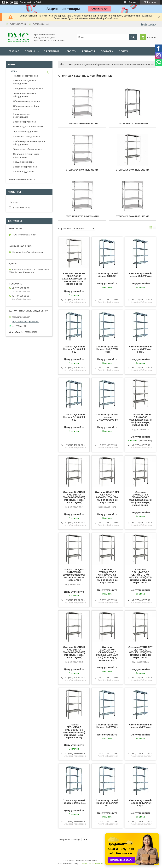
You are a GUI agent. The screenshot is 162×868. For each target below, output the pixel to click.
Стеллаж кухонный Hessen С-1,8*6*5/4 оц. (74, 349)
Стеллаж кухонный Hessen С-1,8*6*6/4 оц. (74, 417)
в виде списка (155, 229)
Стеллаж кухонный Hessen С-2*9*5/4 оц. (74, 802)
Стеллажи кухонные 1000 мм (132, 170)
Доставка (107, 51)
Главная (14, 51)
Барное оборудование (25, 122)
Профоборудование (23, 172)
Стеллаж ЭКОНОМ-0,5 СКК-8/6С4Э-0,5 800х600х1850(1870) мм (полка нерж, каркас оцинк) (74, 731)
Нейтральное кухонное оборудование (90, 65)
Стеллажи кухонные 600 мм (82, 123)
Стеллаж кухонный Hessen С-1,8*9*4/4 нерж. (140, 803)
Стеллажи (118, 65)
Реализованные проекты (22, 179)
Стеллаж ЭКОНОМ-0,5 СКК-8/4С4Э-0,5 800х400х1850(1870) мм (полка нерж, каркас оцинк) (140, 499)
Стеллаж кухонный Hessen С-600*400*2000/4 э (107, 417)
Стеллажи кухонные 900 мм (82, 170)
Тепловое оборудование (26, 76)
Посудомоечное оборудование (21, 115)
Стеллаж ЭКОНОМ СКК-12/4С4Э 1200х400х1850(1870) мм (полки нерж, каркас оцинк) (74, 279)
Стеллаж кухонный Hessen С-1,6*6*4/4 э (140, 275)
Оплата (123, 51)
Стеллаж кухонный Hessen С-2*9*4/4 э (140, 726)
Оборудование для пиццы (27, 101)
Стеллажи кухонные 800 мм (133, 123)
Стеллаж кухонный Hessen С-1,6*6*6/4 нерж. (107, 349)
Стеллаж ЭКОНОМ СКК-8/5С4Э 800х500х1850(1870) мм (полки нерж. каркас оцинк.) (74, 497)
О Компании (51, 51)
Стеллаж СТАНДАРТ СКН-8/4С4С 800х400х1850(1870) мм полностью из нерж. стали (107, 497)
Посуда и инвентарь (23, 162)
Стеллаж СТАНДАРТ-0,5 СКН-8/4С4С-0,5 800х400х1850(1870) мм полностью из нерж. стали (107, 576)
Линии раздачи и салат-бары (28, 127)
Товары (30, 51)
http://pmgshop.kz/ (21, 317)
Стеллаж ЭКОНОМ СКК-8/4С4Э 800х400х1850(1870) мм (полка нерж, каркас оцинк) (140, 420)
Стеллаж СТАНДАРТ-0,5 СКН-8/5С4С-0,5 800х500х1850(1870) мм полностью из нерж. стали (140, 576)
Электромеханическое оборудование (24, 95)
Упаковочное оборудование (27, 149)
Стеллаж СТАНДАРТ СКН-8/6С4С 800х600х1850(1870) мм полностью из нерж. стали (74, 575)
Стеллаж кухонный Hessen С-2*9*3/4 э (107, 726)
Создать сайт (26, 2)
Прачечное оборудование (26, 136)
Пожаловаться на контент (93, 864)
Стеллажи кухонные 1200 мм (82, 216)
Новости (71, 51)
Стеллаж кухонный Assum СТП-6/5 (107, 275)
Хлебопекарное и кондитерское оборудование (29, 143)
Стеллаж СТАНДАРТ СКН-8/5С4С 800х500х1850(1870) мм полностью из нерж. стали (140, 652)
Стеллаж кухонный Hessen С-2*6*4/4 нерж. (140, 349)
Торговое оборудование (26, 131)
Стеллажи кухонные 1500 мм (132, 216)
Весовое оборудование (25, 167)
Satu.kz (95, 861)
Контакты (88, 51)
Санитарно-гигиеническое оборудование (26, 155)
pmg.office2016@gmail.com (25, 321)
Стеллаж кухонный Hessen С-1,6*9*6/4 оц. (107, 803)
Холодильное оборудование (28, 89)
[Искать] (133, 37)
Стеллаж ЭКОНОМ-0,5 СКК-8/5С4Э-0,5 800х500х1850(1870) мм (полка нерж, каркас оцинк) (107, 654)
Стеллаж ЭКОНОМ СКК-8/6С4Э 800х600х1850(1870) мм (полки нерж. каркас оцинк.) (74, 652)
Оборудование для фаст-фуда (26, 108)
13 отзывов (133, 2)
